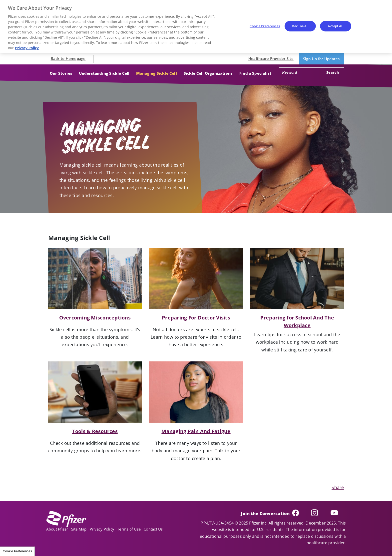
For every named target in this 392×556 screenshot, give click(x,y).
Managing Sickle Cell (157, 73)
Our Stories (61, 73)
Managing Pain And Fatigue (196, 431)
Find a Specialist (255, 73)
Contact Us (153, 529)
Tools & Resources (95, 431)
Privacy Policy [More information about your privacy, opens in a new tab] (27, 48)
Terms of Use (129, 529)
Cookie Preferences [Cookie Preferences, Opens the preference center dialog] (265, 26)
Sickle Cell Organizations (208, 73)
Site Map (79, 529)
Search (332, 72)
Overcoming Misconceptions (95, 318)
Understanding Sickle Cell (104, 73)
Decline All (300, 26)
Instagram (320, 513)
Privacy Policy (102, 529)
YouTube (338, 513)
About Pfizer (57, 529)
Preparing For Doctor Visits (196, 318)
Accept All (336, 26)
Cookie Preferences (17, 551)
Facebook (300, 513)
